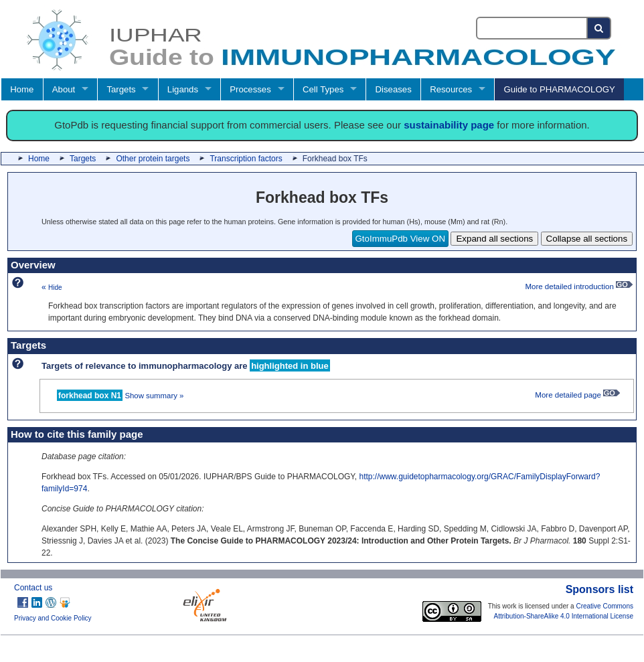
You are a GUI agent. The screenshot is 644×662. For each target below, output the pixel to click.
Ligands (183, 89)
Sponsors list (599, 589)
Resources (451, 89)
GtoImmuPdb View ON (401, 239)
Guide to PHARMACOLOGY (559, 89)
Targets (121, 89)
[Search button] (599, 28)
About (64, 89)
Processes (250, 89)
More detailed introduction (579, 286)
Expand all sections (494, 239)
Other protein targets (153, 159)
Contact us (33, 588)
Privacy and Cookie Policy (53, 618)
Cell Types (323, 89)
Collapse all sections (587, 239)
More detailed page (577, 395)
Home (22, 89)
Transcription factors (246, 159)
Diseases (394, 89)
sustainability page (449, 125)
